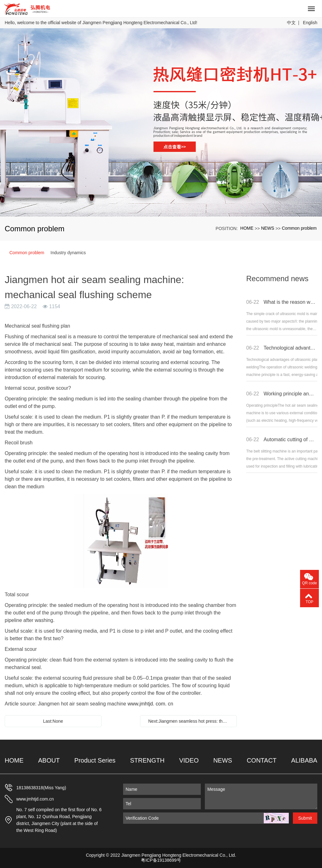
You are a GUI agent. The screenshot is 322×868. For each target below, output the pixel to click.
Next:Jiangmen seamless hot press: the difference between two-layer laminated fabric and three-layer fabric (190, 721)
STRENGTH (147, 760)
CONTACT (262, 760)
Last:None (53, 721)
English (310, 23)
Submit (305, 818)
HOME (247, 228)
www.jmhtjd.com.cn (35, 799)
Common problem (299, 228)
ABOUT (49, 760)
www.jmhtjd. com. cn (150, 704)
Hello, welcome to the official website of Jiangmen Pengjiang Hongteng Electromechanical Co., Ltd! (101, 23)
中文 (291, 23)
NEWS (267, 228)
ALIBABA (304, 760)
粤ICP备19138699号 (161, 860)
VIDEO (189, 760)
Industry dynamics (68, 253)
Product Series (95, 760)
